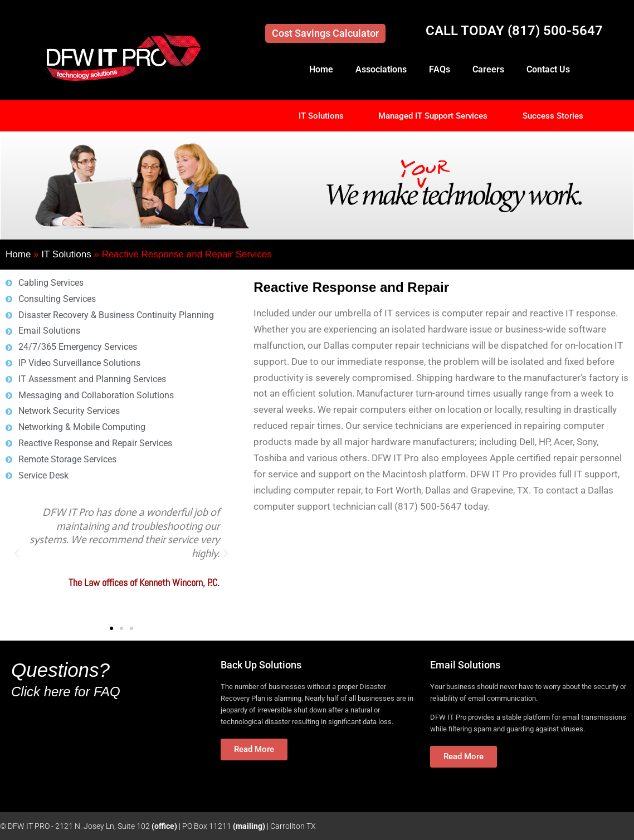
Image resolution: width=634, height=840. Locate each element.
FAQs (440, 69)
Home (321, 69)
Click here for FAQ (66, 692)
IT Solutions (321, 116)
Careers (488, 69)
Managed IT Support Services (433, 116)
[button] (17, 554)
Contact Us (548, 69)
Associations (381, 69)
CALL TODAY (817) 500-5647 (514, 31)
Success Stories (553, 116)
